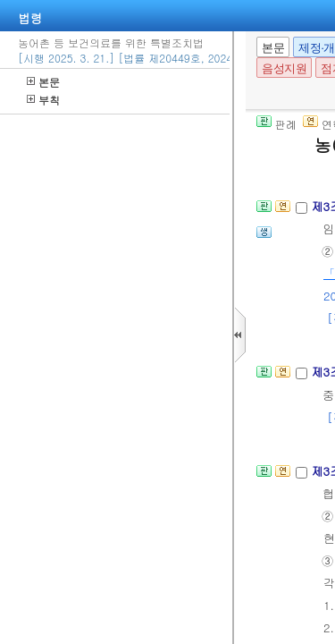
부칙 (43, 100)
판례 (276, 124)
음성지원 (284, 68)
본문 (43, 82)
